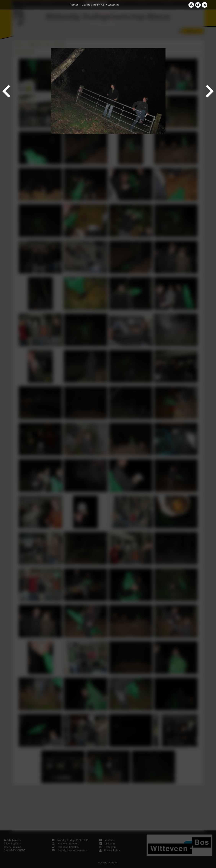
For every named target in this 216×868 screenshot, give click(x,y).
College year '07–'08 (93, 5)
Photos (74, 5)
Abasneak (114, 5)
